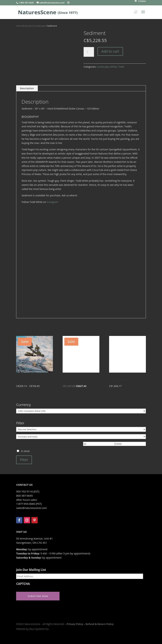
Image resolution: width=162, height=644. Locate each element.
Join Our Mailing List (31, 570)
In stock (25, 451)
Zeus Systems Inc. (39, 629)
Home (19, 26)
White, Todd (117, 67)
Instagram (52, 202)
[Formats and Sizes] (81, 437)
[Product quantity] (89, 52)
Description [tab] (27, 88)
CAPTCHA (23, 584)
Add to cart (110, 51)
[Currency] (81, 411)
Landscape (40, 26)
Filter (24, 460)
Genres (28, 26)
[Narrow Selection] (81, 429)
